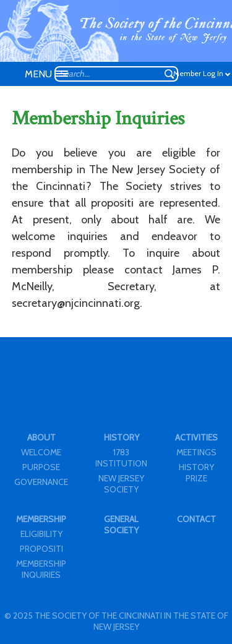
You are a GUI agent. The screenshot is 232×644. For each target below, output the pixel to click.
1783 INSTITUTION (121, 458)
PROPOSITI (41, 549)
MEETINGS (196, 452)
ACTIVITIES (196, 437)
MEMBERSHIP (41, 519)
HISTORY (122, 437)
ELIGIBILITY (41, 534)
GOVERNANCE (41, 482)
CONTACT (196, 519)
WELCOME (41, 452)
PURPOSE (41, 467)
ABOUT (41, 437)
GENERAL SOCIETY (121, 525)
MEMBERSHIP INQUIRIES (41, 569)
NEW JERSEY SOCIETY (121, 484)
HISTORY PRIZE (196, 473)
